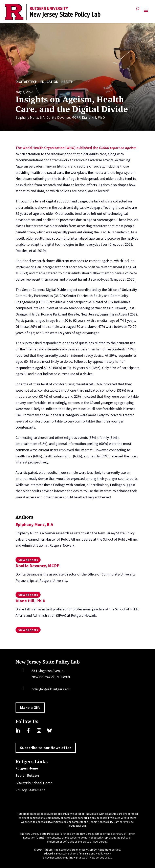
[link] (53, 12)
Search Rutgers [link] (28, 775)
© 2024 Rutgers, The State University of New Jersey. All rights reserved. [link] (77, 850)
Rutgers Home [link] (27, 768)
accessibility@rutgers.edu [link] (52, 822)
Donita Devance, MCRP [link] (63, 117)
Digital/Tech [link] (27, 82)
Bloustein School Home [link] (34, 783)
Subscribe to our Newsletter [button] (46, 748)
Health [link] (68, 82)
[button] (146, 12)
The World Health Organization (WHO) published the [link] (57, 148)
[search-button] (138, 10)
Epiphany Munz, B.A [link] (30, 117)
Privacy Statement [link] (30, 790)
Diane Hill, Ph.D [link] (93, 117)
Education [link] (49, 82)
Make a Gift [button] (30, 707)
